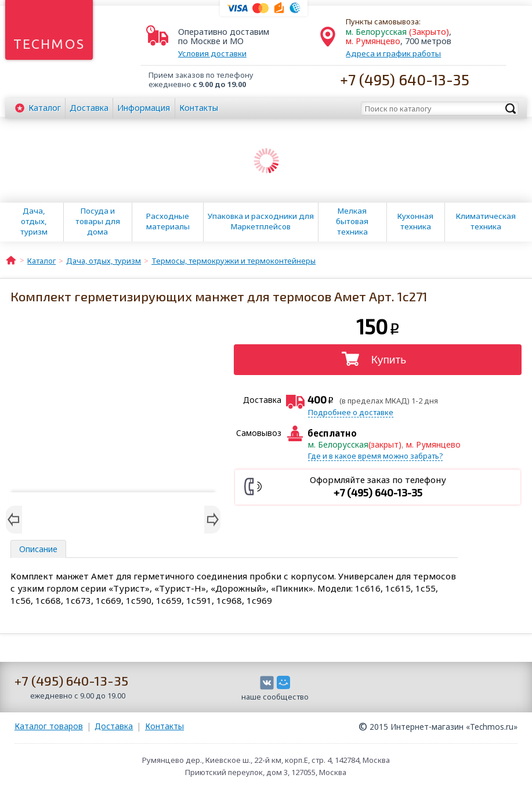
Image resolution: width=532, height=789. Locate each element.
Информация (144, 108)
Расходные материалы (168, 221)
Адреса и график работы (393, 53)
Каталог (45, 108)
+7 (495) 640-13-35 (405, 79)
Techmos (49, 44)
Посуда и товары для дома (98, 221)
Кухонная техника (415, 221)
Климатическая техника (486, 221)
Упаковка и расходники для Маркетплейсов (261, 221)
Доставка (89, 108)
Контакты (199, 108)
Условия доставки (212, 53)
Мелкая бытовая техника (352, 221)
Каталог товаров (49, 726)
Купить (389, 360)
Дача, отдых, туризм (34, 221)
